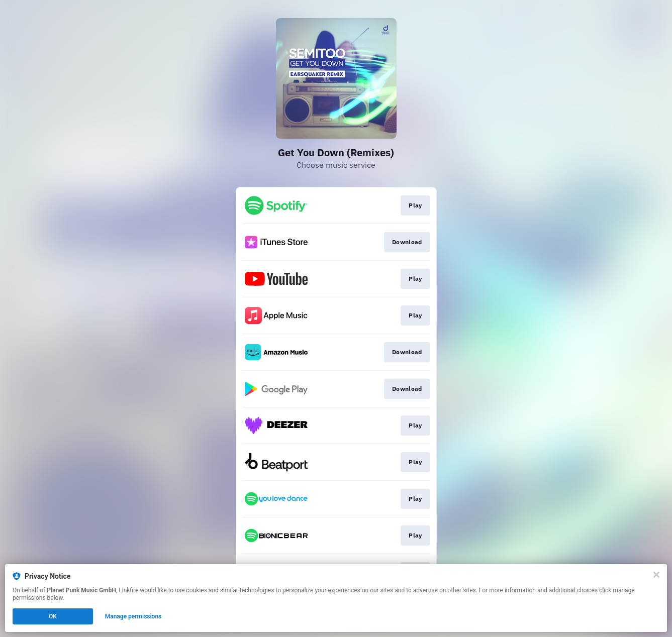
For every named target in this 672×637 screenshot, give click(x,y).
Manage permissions (133, 616)
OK (53, 616)
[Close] (656, 575)
